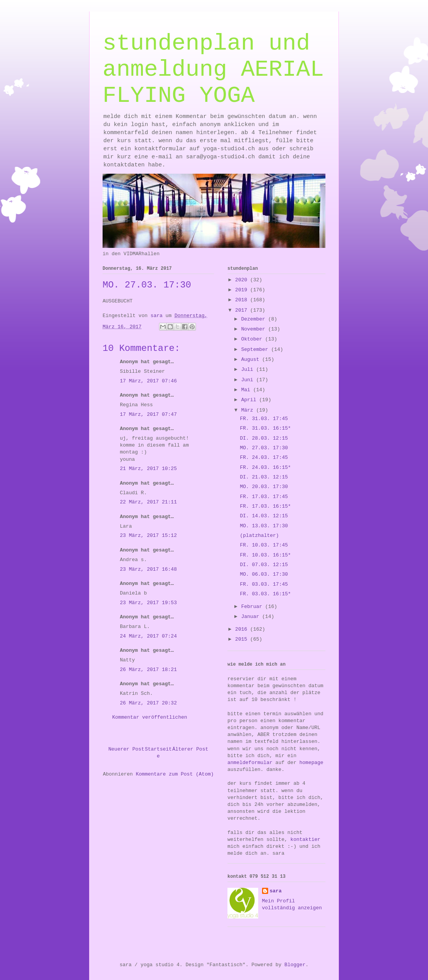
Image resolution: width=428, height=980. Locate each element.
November (255, 329)
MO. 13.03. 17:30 (264, 526)
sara (276, 891)
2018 (243, 300)
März (249, 410)
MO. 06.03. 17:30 (264, 574)
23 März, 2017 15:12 (148, 536)
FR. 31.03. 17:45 (264, 419)
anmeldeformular (250, 763)
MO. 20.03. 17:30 (264, 487)
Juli (249, 370)
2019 (243, 290)
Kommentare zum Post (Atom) (175, 774)
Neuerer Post (126, 749)
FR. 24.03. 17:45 (264, 458)
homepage (311, 763)
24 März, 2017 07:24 (148, 636)
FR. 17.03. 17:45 (264, 497)
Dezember (255, 319)
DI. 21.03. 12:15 (264, 477)
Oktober (253, 339)
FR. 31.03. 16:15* (265, 428)
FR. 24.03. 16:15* (265, 468)
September (256, 350)
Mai (247, 390)
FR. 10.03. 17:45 (264, 545)
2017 (243, 310)
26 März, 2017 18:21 (148, 670)
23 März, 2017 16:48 (148, 569)
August (252, 360)
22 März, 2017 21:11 (148, 502)
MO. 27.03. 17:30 (264, 448)
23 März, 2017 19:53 (148, 603)
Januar (252, 617)
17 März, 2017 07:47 (148, 414)
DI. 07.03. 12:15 (264, 565)
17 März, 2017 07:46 (148, 381)
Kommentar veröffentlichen (150, 717)
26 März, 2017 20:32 (148, 703)
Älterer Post (190, 749)
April (250, 400)
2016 (243, 629)
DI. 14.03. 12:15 (264, 516)
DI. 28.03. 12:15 (264, 438)
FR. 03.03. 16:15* (265, 594)
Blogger (295, 965)
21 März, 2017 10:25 (148, 469)
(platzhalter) (259, 536)
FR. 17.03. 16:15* (265, 506)
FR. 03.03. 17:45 (264, 584)
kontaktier (305, 840)
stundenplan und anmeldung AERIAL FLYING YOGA (213, 70)
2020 (243, 280)
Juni (249, 380)
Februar (253, 607)
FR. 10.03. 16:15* (265, 555)
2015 (243, 639)
